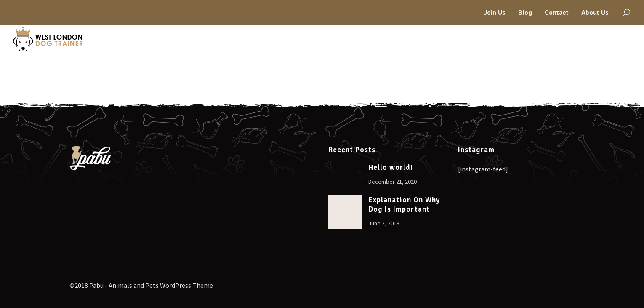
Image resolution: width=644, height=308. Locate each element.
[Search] (626, 13)
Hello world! (391, 167)
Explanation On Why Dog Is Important (404, 205)
